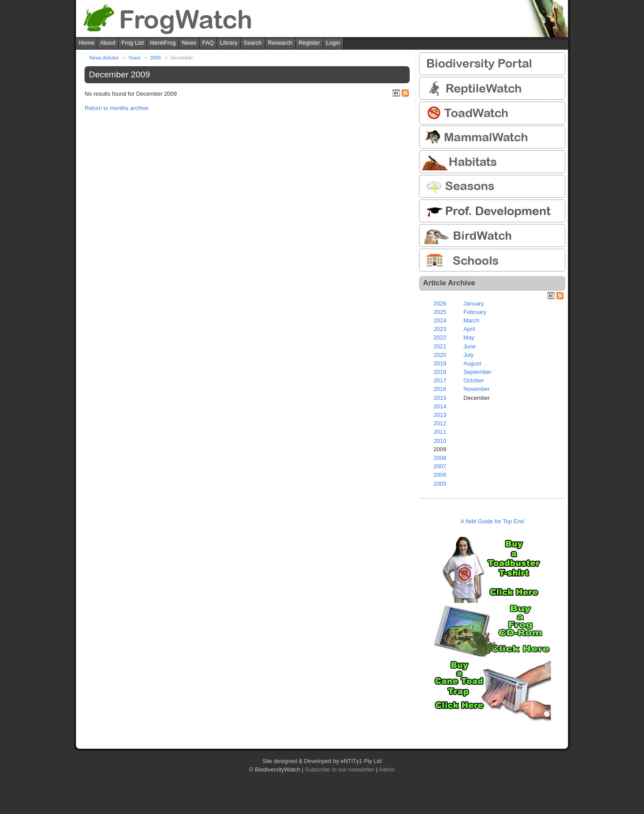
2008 (440, 458)
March (471, 320)
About (108, 43)
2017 (440, 380)
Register (309, 43)
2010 (440, 441)
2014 (440, 406)
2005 (440, 484)
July (468, 355)
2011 (440, 432)
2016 (440, 389)
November (477, 389)
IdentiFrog (163, 43)
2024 (440, 320)
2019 (440, 363)
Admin (387, 769)
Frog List (133, 43)
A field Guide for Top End (492, 521)
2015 (440, 398)
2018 (440, 372)
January (474, 303)
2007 (440, 466)
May (469, 337)
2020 (440, 355)
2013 (440, 415)
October (474, 380)
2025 (440, 312)
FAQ (208, 43)
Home (86, 43)
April (469, 329)
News (189, 43)
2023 (440, 329)
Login (333, 43)
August (472, 363)
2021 (440, 346)
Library (229, 43)
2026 (440, 303)
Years (134, 58)
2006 (440, 475)
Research (280, 43)
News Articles (104, 58)
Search (253, 43)
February (475, 312)
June (470, 346)
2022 (440, 337)
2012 (440, 423)
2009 (155, 58)
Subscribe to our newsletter (340, 769)
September (477, 372)
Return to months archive (117, 108)
